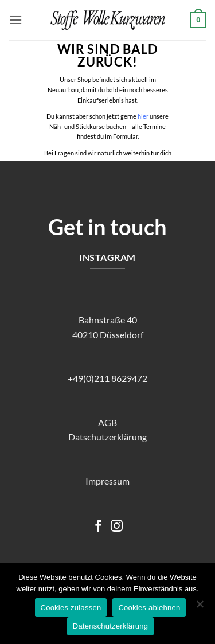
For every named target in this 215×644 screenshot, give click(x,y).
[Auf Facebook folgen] (98, 527)
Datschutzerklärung (107, 437)
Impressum (107, 481)
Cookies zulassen (71, 608)
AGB (107, 422)
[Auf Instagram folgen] (117, 527)
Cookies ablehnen (149, 608)
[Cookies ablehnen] (200, 607)
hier (143, 116)
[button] (15, 20)
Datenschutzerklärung (110, 626)
